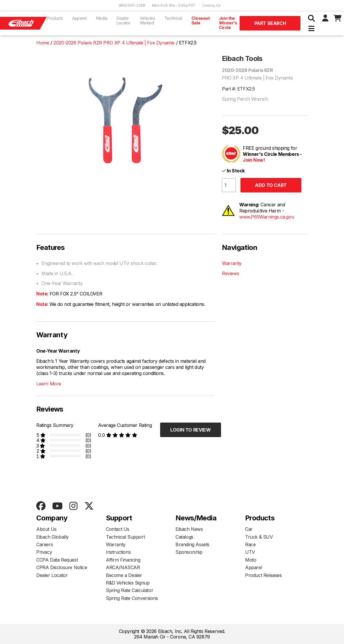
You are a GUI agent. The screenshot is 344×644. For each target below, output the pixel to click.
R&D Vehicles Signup (128, 583)
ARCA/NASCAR (123, 567)
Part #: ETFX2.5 (238, 89)
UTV (250, 552)
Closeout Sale (201, 20)
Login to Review (190, 430)
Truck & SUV (259, 537)
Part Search (270, 23)
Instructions (118, 552)
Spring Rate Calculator (130, 590)
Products (55, 18)
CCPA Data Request (57, 560)
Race (250, 544)
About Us (46, 529)
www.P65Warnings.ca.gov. (267, 217)
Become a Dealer (124, 575)
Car (249, 529)
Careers (45, 544)
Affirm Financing (123, 560)
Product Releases (264, 575)
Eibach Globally (52, 537)
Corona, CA (212, 5)
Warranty (232, 263)
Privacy (44, 552)
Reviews (230, 273)
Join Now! (254, 160)
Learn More (49, 384)
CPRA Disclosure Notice (62, 567)
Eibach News (189, 529)
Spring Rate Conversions (132, 598)
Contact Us (118, 529)
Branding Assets (192, 544)
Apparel (79, 18)
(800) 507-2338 (132, 5)
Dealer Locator (124, 20)
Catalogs (184, 537)
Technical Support (125, 537)
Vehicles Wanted (147, 20)
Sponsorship (189, 552)
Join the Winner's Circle (228, 23)
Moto (251, 560)
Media (102, 18)
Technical (173, 18)
